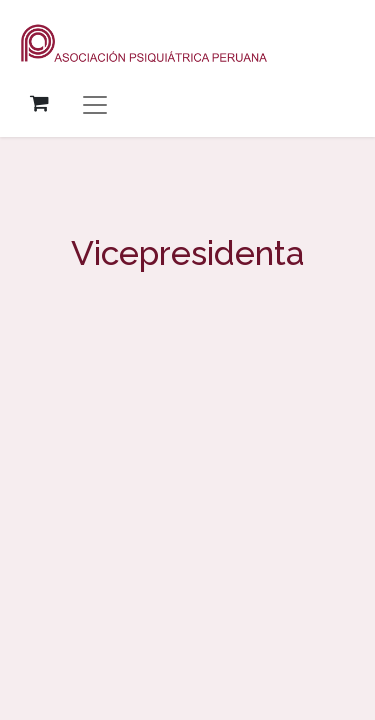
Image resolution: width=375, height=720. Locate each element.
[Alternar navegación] (95, 103)
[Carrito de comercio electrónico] (39, 103)
